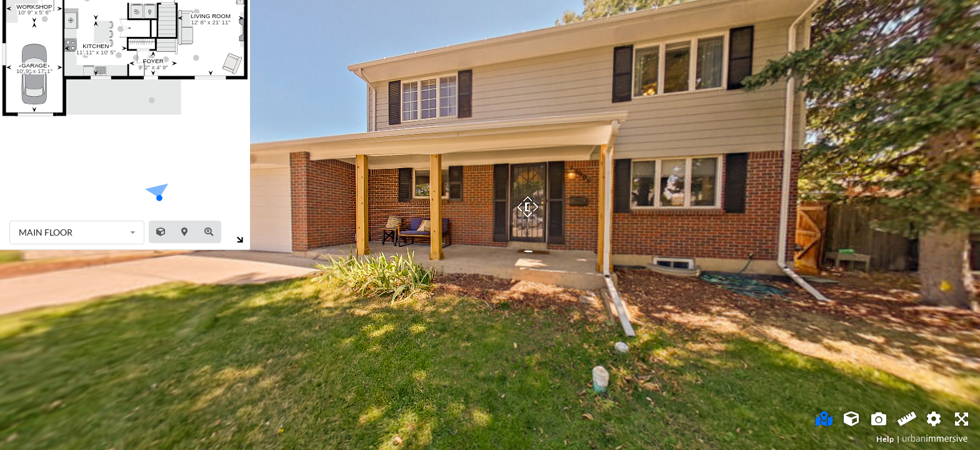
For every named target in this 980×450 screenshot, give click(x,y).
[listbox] (77, 232)
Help (885, 439)
